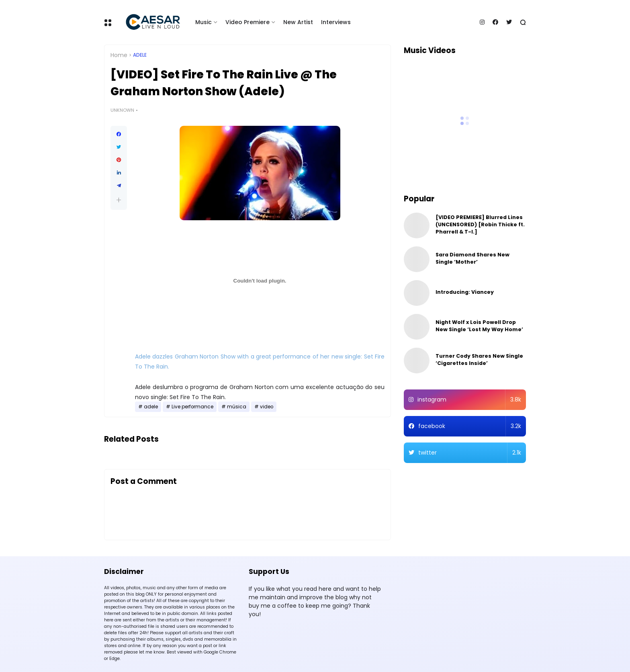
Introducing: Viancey (465, 292)
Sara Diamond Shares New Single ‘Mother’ (472, 258)
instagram (469, 400)
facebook (470, 426)
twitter (470, 453)
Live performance (192, 407)
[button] (119, 200)
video (267, 407)
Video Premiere (247, 22)
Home (119, 55)
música (237, 407)
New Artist (298, 22)
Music (204, 22)
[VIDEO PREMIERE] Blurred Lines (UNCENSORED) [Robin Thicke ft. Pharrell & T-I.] (480, 224)
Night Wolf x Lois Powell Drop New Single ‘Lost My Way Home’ (479, 326)
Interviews (336, 22)
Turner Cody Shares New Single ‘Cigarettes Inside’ (479, 360)
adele (140, 55)
